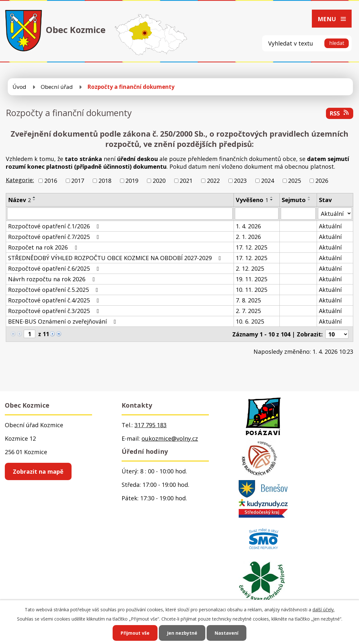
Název (19, 200)
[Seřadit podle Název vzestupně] (34, 197)
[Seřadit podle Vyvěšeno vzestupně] (272, 197)
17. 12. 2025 (252, 247)
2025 (295, 181)
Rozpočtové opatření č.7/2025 (55, 237)
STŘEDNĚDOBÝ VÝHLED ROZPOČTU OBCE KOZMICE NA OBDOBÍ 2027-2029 (116, 258)
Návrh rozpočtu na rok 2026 (53, 279)
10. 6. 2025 (250, 321)
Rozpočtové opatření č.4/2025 (55, 300)
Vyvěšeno (252, 200)
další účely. (324, 610)
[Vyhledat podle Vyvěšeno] (257, 214)
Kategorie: (20, 180)
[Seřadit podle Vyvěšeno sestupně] (272, 200)
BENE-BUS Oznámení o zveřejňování (63, 321)
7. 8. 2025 (248, 300)
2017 (78, 181)
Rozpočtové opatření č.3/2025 (55, 311)
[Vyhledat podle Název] (120, 214)
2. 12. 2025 (250, 268)
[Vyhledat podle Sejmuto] (298, 214)
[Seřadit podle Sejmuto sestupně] (309, 200)
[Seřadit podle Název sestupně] (34, 200)
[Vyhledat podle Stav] (335, 213)
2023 (240, 181)
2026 (322, 181)
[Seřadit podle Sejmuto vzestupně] (309, 197)
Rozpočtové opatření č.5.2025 (54, 290)
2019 (132, 181)
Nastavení (227, 633)
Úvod (19, 87)
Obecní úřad (57, 87)
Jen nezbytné (182, 633)
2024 (268, 181)
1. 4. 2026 (248, 226)
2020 (159, 181)
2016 (51, 181)
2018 (105, 181)
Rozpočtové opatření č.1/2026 (55, 226)
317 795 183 (150, 425)
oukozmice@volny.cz (170, 438)
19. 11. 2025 (252, 279)
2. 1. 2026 (248, 237)
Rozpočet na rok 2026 (44, 247)
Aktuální (330, 226)
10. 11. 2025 (252, 290)
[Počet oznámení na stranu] (337, 334)
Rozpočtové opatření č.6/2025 (55, 268)
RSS (340, 113)
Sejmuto (294, 200)
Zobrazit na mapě (38, 471)
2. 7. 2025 (248, 311)
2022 (213, 181)
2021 (186, 181)
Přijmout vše (135, 633)
